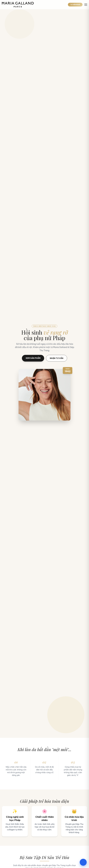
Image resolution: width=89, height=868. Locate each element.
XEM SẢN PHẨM (33, 358)
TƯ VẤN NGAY (75, 5)
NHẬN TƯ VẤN (57, 358)
